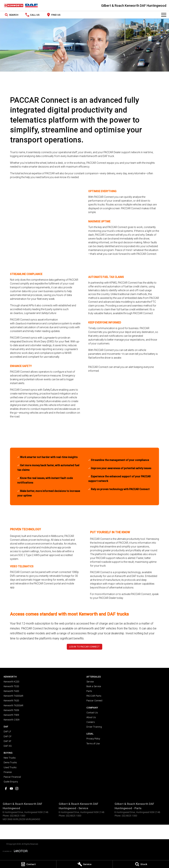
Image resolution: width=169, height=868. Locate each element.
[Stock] (141, 864)
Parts (89, 691)
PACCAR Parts (94, 696)
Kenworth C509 (11, 720)
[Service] (84, 864)
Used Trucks (10, 767)
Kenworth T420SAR (13, 696)
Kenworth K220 (11, 682)
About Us (91, 717)
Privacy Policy (93, 739)
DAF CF (8, 736)
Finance (8, 772)
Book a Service (94, 686)
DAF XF (7, 741)
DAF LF (7, 731)
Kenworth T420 (11, 691)
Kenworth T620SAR (13, 705)
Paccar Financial (12, 777)
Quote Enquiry (11, 782)
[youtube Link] (11, 789)
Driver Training (94, 727)
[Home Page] (21, 5)
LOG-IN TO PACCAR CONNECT (84, 647)
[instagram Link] (17, 789)
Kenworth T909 (11, 715)
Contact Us (92, 713)
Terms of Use (93, 744)
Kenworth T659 (11, 710)
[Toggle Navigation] (164, 15)
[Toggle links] (15, 851)
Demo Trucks (10, 762)
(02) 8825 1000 (17, 816)
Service (90, 682)
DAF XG (8, 746)
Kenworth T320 (11, 686)
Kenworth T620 (11, 701)
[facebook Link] (6, 789)
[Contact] (28, 864)
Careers (91, 722)
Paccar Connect (94, 701)
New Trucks (10, 758)
